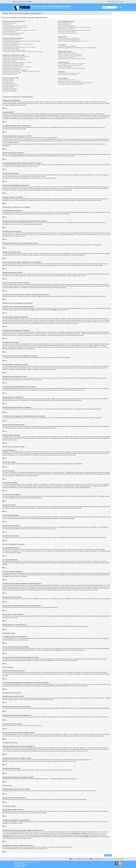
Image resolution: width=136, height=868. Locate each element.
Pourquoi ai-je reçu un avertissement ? (12, 68)
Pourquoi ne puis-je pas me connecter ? (12, 29)
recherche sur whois (98, 832)
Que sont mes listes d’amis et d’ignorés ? (67, 46)
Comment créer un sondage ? (10, 61)
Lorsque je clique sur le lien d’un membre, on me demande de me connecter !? (23, 51)
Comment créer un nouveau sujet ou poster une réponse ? (16, 57)
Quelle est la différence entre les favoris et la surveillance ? (71, 64)
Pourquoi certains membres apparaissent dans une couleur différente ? (74, 30)
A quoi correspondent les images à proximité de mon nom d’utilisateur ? (19, 47)
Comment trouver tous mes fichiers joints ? (68, 75)
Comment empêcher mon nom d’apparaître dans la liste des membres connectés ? (22, 41)
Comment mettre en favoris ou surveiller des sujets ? (70, 65)
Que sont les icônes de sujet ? (10, 91)
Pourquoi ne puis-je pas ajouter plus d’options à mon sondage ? (17, 62)
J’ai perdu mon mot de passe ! (10, 32)
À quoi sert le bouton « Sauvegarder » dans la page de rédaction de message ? (21, 71)
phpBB (82, 255)
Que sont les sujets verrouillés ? (10, 90)
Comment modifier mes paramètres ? (11, 40)
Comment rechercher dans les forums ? (67, 53)
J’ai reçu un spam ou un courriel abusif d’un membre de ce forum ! (73, 41)
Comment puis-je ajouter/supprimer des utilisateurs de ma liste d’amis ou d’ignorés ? (77, 48)
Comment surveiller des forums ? (65, 67)
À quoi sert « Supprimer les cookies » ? (12, 35)
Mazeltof (24, 865)
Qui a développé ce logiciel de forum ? (67, 80)
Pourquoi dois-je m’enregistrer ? (10, 23)
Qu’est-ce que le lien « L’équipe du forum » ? (68, 33)
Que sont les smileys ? (8, 82)
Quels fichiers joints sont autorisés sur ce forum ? (69, 73)
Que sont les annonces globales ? (11, 85)
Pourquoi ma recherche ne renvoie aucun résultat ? (70, 54)
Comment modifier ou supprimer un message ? (14, 58)
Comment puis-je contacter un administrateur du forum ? (71, 84)
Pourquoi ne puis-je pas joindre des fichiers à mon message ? (17, 67)
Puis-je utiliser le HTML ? (8, 81)
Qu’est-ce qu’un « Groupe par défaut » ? (67, 32)
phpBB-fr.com (22, 864)
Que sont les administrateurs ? (65, 23)
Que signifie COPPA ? (8, 24)
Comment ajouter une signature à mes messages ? (14, 59)
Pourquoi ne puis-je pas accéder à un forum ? (13, 65)
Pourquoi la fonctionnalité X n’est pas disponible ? (69, 81)
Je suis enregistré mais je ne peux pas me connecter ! (15, 27)
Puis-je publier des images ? (9, 84)
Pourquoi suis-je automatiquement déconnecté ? (14, 33)
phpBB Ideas (79, 822)
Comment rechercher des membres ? (66, 57)
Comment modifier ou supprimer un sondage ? (13, 64)
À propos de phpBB (34, 813)
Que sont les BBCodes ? (8, 79)
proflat (18, 865)
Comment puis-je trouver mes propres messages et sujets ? (72, 59)
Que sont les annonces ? (8, 87)
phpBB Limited (43, 811)
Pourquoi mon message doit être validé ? (12, 73)
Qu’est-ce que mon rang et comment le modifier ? (14, 50)
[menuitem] (25, 2)
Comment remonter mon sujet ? (10, 74)
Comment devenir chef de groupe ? (66, 29)
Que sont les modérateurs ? (64, 24)
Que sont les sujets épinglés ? (10, 88)
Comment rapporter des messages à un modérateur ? (15, 70)
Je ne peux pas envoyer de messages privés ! (68, 38)
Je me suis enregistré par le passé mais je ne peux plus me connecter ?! (19, 30)
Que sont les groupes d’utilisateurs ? (66, 26)
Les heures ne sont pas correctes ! (11, 43)
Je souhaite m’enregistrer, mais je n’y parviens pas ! (15, 26)
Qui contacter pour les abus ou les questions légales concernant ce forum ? (75, 83)
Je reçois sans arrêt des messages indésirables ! (69, 40)
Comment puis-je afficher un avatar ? (11, 49)
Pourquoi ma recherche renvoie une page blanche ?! (70, 56)
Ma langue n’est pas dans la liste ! (11, 46)
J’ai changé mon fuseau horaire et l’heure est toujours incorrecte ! (18, 44)
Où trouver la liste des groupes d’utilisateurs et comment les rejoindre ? (74, 27)
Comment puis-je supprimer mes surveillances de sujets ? (71, 68)
